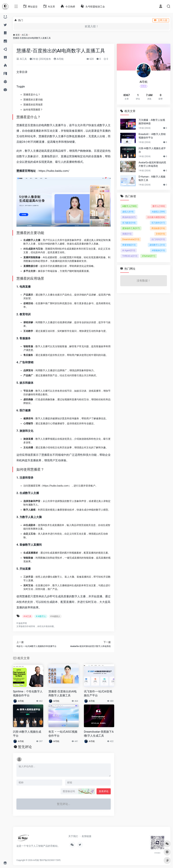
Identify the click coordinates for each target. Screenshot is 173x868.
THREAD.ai (130, 256)
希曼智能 (129, 245)
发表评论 (104, 791)
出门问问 (158, 239)
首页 (18, 35)
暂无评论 (25, 747)
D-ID (160, 234)
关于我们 (73, 836)
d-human (149, 256)
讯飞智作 (158, 223)
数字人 (159, 206)
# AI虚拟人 (55, 616)
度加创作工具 (131, 228)
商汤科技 (129, 217)
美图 (127, 234)
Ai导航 (59, 59)
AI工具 (25, 35)
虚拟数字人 (157, 245)
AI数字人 (129, 206)
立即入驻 (161, 20)
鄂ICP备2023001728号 (50, 860)
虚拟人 (128, 212)
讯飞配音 (129, 223)
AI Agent (129, 250)
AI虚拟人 (158, 212)
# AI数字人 (41, 616)
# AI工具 (27, 616)
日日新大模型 (156, 217)
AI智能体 (158, 250)
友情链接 (86, 836)
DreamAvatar (131, 239)
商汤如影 (158, 228)
